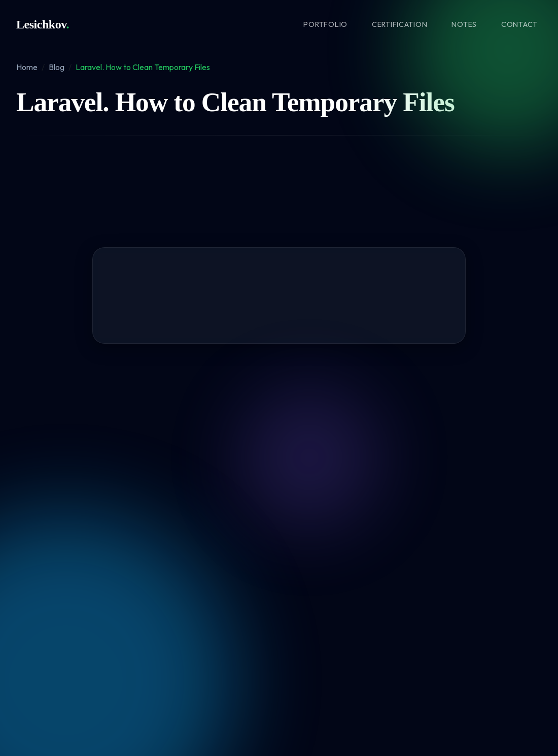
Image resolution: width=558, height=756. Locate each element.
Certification (399, 24)
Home (27, 67)
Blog (57, 67)
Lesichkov (43, 24)
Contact (519, 24)
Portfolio (325, 24)
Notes (464, 24)
